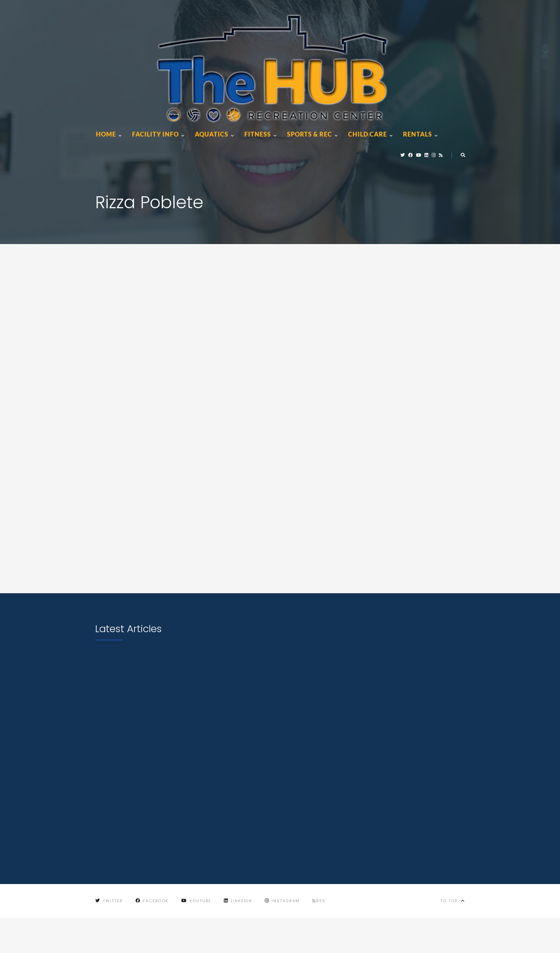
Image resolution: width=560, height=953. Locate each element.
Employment (111, 938)
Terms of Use (297, 938)
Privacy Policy (249, 938)
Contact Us (153, 938)
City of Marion (199, 938)
